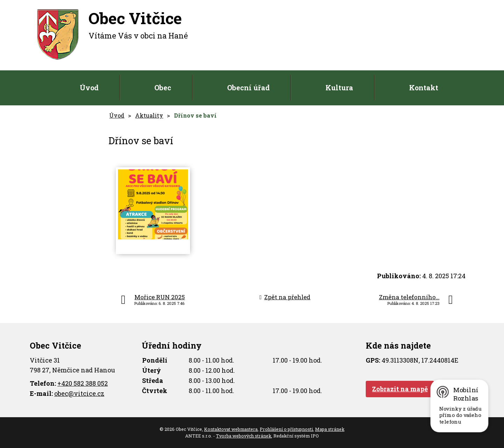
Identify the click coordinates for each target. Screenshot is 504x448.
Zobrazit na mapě (400, 389)
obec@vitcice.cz (79, 393)
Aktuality (149, 115)
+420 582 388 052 (83, 383)
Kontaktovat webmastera (231, 429)
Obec (163, 87)
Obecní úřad (248, 87)
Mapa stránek (330, 429)
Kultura (339, 87)
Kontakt (424, 87)
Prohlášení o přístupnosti (286, 429)
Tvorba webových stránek (244, 436)
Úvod (89, 87)
